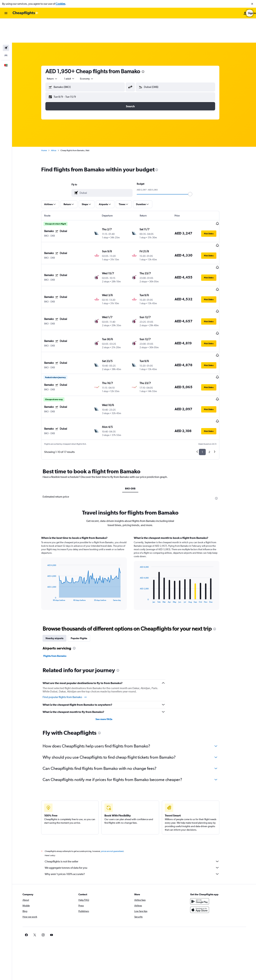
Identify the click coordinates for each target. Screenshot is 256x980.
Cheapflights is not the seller (136, 807)
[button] (252, 4)
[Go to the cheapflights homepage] (25, 13)
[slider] (194, 170)
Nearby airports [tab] (58, 584)
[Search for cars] (6, 31)
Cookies (60, 4)
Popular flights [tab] (83, 584)
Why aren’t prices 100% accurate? (136, 819)
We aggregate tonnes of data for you (136, 813)
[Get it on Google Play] (205, 847)
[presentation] (147, 48)
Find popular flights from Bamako (69, 642)
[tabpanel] (134, 522)
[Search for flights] (6, 24)
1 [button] (206, 397)
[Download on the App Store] (205, 855)
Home (48, 126)
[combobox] (56, 55)
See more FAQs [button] (108, 664)
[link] (199, 880)
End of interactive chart (49, 544)
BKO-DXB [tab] (134, 434)
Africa (57, 126)
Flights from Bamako (59, 601)
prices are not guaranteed (116, 797)
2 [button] (213, 397)
